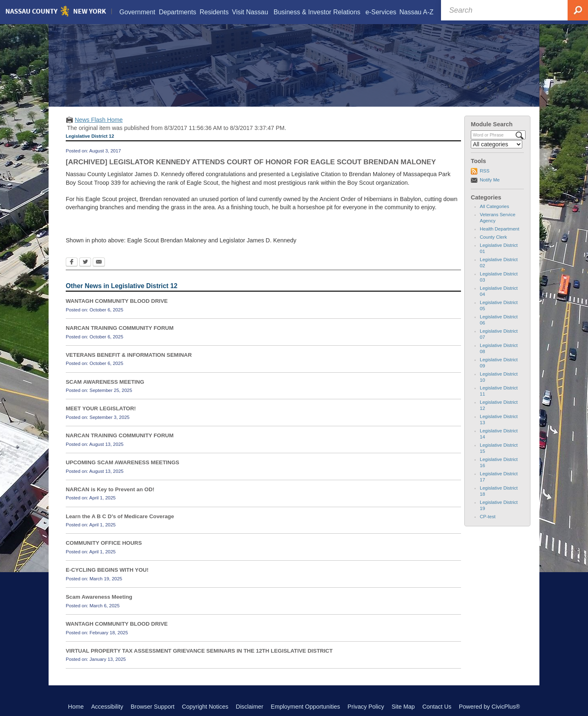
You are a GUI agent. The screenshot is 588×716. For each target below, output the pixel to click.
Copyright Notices (205, 707)
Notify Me (490, 180)
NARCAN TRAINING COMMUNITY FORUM (120, 328)
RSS (485, 171)
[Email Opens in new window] (99, 263)
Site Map (403, 707)
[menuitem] (137, 12)
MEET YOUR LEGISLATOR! (101, 408)
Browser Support (153, 707)
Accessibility (107, 707)
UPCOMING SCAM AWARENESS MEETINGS (122, 462)
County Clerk (493, 237)
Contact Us (437, 707)
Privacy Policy (366, 707)
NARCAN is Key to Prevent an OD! (110, 489)
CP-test (488, 517)
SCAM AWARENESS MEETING (105, 382)
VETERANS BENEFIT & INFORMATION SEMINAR (129, 355)
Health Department (500, 229)
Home (76, 707)
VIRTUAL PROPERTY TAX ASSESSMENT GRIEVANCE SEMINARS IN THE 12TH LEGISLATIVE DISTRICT (199, 651)
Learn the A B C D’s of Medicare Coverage (120, 516)
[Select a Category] (497, 144)
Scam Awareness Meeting (99, 597)
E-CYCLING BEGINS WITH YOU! (107, 570)
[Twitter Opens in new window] (85, 263)
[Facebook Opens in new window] (72, 263)
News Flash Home (99, 120)
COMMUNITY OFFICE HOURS (104, 543)
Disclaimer (250, 707)
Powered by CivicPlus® (490, 707)
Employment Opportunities (305, 707)
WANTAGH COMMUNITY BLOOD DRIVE (117, 301)
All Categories (494, 206)
